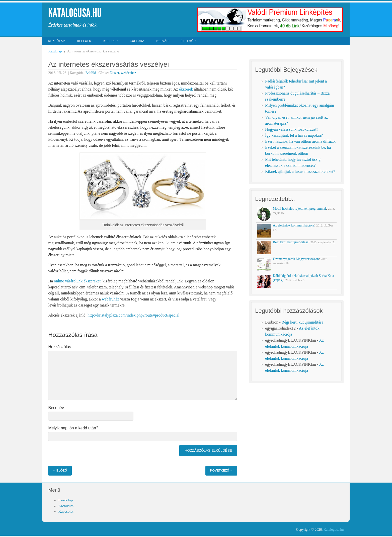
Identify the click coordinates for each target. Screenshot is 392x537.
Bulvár (163, 41)
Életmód (188, 41)
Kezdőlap (57, 41)
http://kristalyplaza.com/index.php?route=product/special (133, 315)
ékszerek (186, 89)
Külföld (111, 41)
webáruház (129, 73)
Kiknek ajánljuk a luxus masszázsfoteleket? (300, 171)
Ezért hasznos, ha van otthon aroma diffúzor (301, 141)
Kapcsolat (66, 511)
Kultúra (137, 41)
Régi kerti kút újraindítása (303, 322)
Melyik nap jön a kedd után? (73, 428)
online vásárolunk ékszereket (77, 281)
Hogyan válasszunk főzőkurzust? (292, 129)
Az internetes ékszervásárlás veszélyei (108, 64)
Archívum (66, 506)
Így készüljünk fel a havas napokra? (294, 135)
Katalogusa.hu (75, 13)
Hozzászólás (60, 347)
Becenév (56, 408)
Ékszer (114, 73)
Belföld (84, 41)
